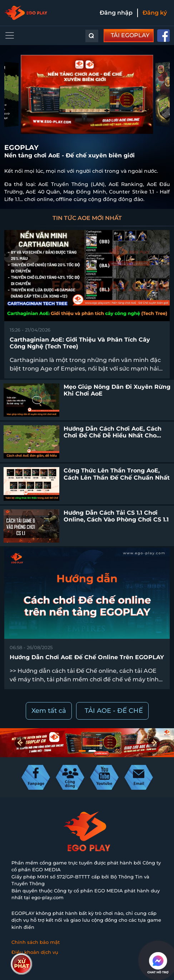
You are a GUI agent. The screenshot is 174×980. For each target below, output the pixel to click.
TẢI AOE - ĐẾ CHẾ (114, 711)
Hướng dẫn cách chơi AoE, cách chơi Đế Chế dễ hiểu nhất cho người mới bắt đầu (113, 435)
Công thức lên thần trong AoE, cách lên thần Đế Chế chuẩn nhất (117, 474)
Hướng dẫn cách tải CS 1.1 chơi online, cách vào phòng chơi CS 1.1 (116, 516)
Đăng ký (155, 13)
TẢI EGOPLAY (130, 35)
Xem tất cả (49, 711)
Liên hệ (20, 962)
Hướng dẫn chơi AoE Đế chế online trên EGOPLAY (87, 657)
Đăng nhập (116, 13)
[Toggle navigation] (10, 35)
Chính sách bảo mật (36, 942)
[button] (154, 743)
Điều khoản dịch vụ (35, 952)
